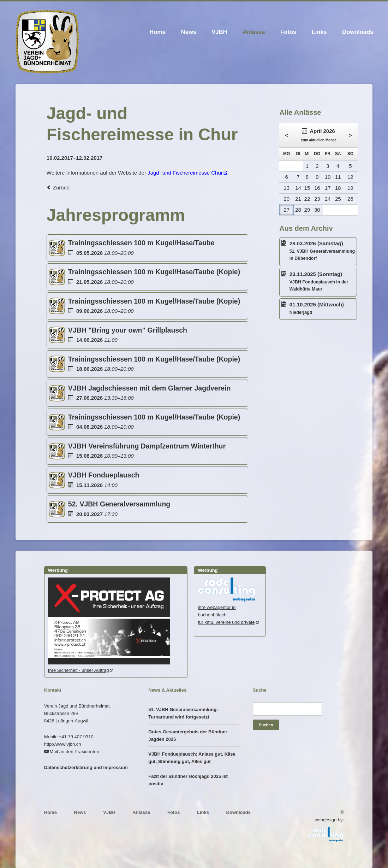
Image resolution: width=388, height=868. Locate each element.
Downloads (358, 32)
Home (157, 32)
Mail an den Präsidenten (74, 752)
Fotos (288, 32)
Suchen (266, 725)
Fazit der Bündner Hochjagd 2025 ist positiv (188, 780)
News (189, 32)
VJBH (220, 32)
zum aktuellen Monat (318, 140)
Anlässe (254, 32)
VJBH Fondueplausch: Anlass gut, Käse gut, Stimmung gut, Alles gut (192, 758)
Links (319, 32)
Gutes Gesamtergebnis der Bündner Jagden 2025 (188, 735)
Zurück (61, 187)
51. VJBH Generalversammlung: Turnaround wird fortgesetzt (183, 713)
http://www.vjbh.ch (63, 744)
